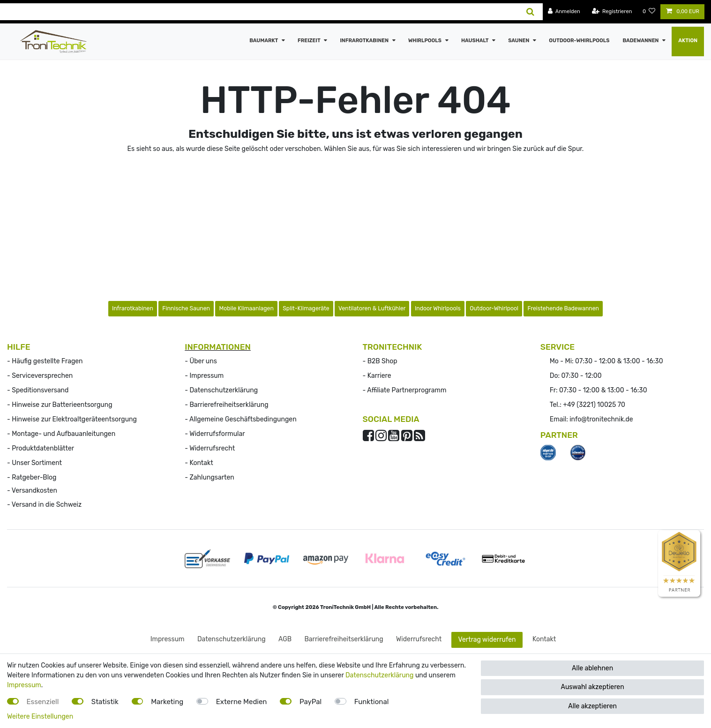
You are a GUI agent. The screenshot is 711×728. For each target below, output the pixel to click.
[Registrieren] (612, 12)
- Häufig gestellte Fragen (45, 361)
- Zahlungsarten (210, 477)
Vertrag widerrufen (487, 640)
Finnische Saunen (186, 308)
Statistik (105, 702)
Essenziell (43, 702)
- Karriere (377, 376)
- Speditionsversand (38, 390)
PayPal (311, 702)
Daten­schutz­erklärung (232, 639)
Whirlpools (425, 41)
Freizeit (310, 41)
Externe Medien (242, 702)
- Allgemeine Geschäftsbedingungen (240, 419)
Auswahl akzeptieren (593, 687)
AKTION (688, 41)
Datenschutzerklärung (380, 675)
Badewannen (641, 41)
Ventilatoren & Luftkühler (372, 308)
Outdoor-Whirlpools (579, 41)
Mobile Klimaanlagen (246, 308)
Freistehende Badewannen (563, 308)
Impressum (168, 639)
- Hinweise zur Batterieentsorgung (60, 405)
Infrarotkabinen (365, 41)
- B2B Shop (380, 361)
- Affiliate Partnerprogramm (405, 390)
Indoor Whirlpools (438, 308)
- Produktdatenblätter (41, 448)
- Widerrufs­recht (210, 448)
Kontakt (544, 639)
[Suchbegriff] (259, 12)
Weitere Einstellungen (40, 717)
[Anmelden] (564, 12)
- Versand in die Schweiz (44, 505)
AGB (285, 639)
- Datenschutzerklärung (221, 390)
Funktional (372, 702)
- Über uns (201, 361)
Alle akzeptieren (592, 706)
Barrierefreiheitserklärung (344, 639)
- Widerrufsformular (215, 434)
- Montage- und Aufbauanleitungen (61, 434)
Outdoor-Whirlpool (494, 308)
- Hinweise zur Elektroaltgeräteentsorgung (72, 419)
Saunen (519, 41)
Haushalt (475, 41)
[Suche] (530, 12)
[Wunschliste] (649, 12)
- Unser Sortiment (34, 463)
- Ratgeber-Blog (32, 477)
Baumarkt (264, 41)
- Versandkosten (32, 491)
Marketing (167, 702)
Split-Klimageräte (306, 308)
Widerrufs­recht (419, 639)
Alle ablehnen (592, 668)
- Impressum (204, 376)
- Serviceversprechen (40, 376)
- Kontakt (199, 463)
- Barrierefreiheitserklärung (226, 405)
